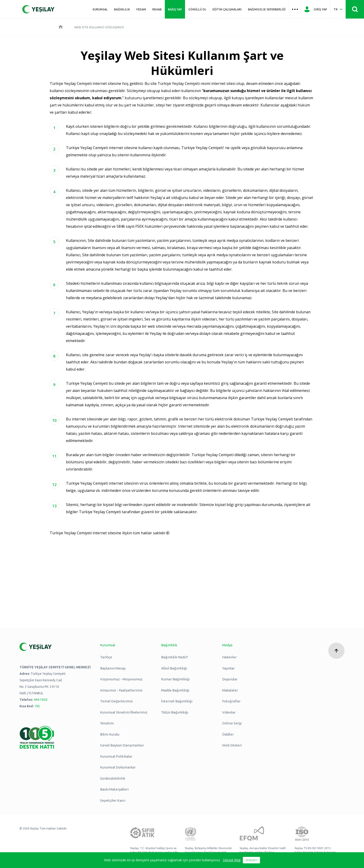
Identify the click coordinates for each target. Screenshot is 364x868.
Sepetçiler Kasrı (113, 800)
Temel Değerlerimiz (116, 701)
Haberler (229, 657)
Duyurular (230, 679)
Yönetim (107, 723)
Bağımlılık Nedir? (175, 657)
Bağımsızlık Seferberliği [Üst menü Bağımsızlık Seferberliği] (267, 9)
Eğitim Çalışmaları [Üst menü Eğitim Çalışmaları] (227, 9)
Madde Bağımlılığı (175, 690)
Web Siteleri (232, 745)
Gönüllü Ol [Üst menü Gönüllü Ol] (197, 9)
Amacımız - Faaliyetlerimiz (121, 690)
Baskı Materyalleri (114, 789)
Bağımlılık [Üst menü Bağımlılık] (122, 9)
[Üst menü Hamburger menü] (295, 9)
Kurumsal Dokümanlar (118, 767)
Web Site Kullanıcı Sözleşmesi (99, 27)
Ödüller (228, 734)
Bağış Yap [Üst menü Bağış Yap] (175, 9)
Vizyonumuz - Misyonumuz (121, 679)
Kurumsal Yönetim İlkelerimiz (124, 712)
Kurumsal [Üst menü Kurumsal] (100, 9)
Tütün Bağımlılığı (175, 712)
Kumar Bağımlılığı (175, 679)
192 (37, 706)
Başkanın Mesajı (113, 668)
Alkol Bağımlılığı (174, 668)
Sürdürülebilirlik (113, 778)
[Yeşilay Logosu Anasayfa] (38, 9)
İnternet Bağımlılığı (177, 701)
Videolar (229, 712)
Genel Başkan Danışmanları (122, 745)
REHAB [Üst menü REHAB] (157, 9)
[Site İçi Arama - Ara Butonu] (355, 9)
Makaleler (230, 690)
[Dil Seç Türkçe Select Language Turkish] (338, 9)
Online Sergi (232, 723)
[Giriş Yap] (316, 9)
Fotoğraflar (231, 701)
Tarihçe (106, 657)
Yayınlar (228, 668)
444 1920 (41, 700)
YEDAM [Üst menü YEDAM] (141, 9)
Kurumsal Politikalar (116, 756)
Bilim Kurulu (110, 734)
